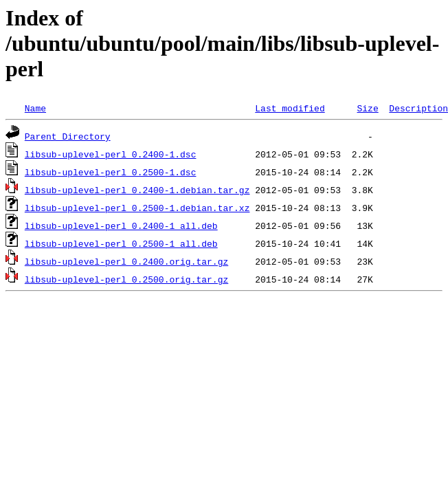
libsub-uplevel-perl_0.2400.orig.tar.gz (126, 261)
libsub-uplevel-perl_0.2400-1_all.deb (121, 225)
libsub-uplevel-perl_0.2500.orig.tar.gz (126, 279)
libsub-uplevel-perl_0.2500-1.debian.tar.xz (137, 208)
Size (367, 108)
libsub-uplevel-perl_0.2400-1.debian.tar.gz (137, 190)
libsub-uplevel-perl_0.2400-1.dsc (111, 154)
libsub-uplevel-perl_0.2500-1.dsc (111, 172)
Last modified (290, 108)
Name (35, 108)
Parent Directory (68, 136)
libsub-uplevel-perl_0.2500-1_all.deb (121, 243)
